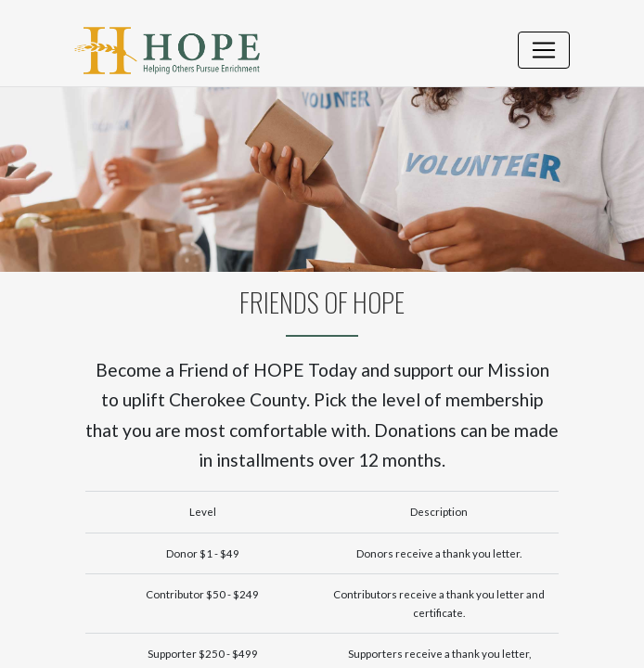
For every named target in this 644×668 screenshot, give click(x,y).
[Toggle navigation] (544, 50)
